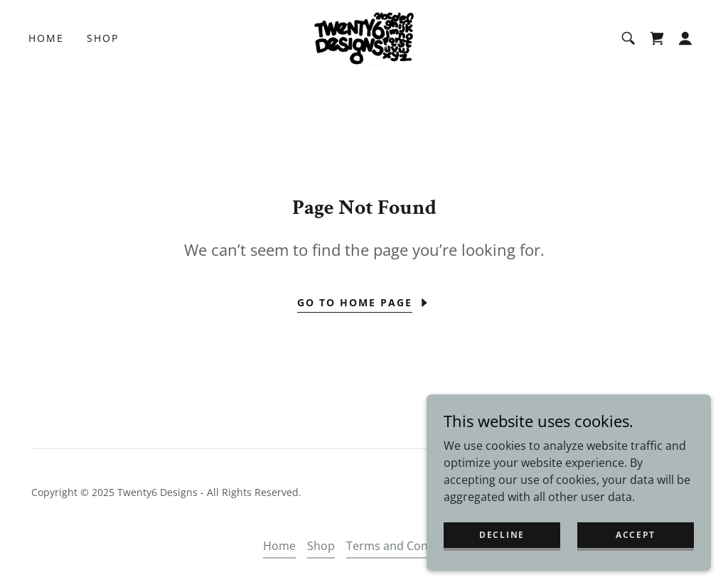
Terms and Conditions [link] (406, 546)
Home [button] (279, 546)
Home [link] (46, 38)
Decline (502, 535)
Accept (636, 535)
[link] (364, 37)
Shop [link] (103, 38)
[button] (685, 38)
